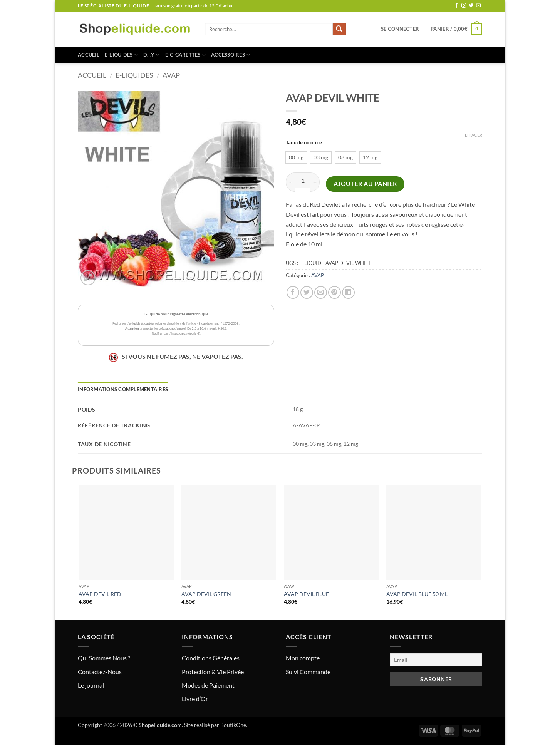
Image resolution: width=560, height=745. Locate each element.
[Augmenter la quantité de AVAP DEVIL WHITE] (315, 182)
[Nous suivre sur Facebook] (456, 6)
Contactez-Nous (100, 672)
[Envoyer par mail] (321, 292)
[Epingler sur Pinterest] (334, 292)
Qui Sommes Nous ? (104, 658)
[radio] (296, 157)
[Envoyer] (339, 29)
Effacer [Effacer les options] (474, 135)
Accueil (89, 55)
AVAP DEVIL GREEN (206, 594)
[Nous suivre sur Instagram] (464, 6)
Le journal (91, 685)
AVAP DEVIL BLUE (306, 594)
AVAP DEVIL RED (100, 594)
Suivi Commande (308, 672)
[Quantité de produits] (303, 180)
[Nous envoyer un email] (478, 6)
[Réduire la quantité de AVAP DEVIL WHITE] (290, 182)
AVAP (171, 75)
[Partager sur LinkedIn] (348, 292)
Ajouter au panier (365, 184)
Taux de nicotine (304, 143)
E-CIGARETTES (186, 55)
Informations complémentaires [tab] (123, 389)
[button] (400, 29)
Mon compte (303, 658)
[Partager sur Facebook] (293, 292)
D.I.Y (152, 55)
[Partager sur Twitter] (307, 292)
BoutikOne (233, 725)
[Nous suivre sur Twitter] (471, 6)
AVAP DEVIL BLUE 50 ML (417, 594)
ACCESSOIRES (231, 55)
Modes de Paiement (208, 685)
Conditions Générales (211, 658)
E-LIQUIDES (121, 55)
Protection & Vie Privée (213, 672)
